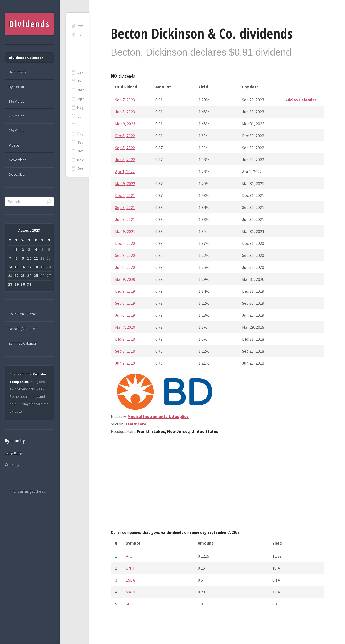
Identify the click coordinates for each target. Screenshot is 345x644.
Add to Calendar (301, 100)
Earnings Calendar (23, 343)
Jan (81, 73)
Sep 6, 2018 (125, 351)
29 (17, 284)
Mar (81, 90)
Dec (81, 168)
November (17, 160)
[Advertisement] (217, 484)
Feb (81, 81)
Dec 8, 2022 (125, 136)
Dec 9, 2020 (125, 243)
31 (29, 284)
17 (29, 267)
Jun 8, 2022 (125, 160)
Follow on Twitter (22, 314)
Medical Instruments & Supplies (158, 416)
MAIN (131, 592)
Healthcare (135, 424)
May (80, 108)
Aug (81, 134)
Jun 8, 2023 (125, 112)
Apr (81, 99)
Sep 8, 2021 (125, 207)
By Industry (18, 72)
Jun (81, 116)
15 (17, 267)
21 (10, 275)
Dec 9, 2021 (125, 195)
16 (23, 267)
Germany (12, 465)
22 (17, 275)
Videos (14, 145)
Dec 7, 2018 (125, 339)
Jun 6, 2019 (125, 315)
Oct (81, 151)
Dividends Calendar (26, 58)
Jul (81, 125)
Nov (80, 160)
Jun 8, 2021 (125, 219)
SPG (129, 604)
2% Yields (17, 116)
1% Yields (17, 131)
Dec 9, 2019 (125, 291)
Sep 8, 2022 (125, 148)
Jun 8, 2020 (125, 267)
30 (23, 284)
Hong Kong (14, 453)
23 (82, 35)
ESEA (130, 580)
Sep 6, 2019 (125, 303)
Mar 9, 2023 (125, 124)
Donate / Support (23, 329)
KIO (129, 556)
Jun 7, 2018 (125, 363)
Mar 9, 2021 (125, 231)
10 (29, 258)
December (17, 174)
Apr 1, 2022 (125, 172)
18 (36, 267)
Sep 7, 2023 (125, 100)
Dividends (29, 24)
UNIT (130, 568)
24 (29, 275)
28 (10, 284)
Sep (81, 142)
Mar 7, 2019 (125, 327)
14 (10, 267)
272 (81, 26)
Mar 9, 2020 (125, 279)
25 (36, 275)
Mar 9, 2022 (125, 183)
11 (36, 258)
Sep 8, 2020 (125, 255)
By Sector (17, 87)
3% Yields (17, 101)
